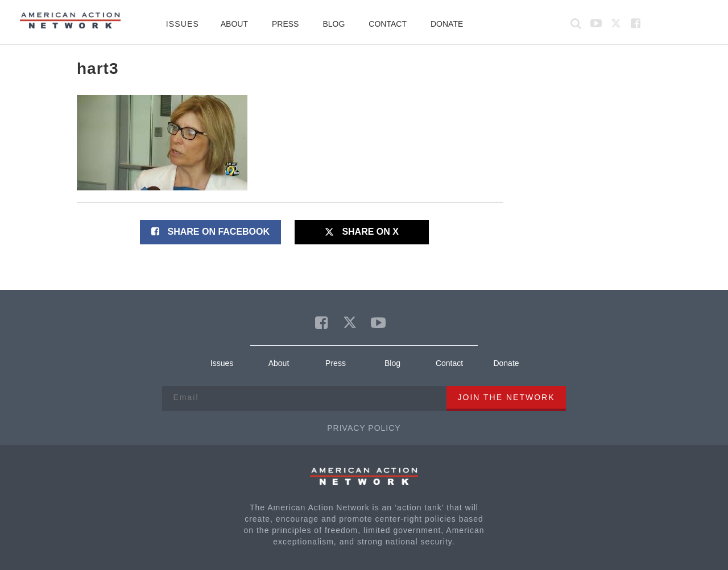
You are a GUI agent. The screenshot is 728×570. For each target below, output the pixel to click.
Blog (334, 24)
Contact (388, 24)
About (234, 24)
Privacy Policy (364, 428)
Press (285, 24)
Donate (447, 24)
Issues (183, 24)
